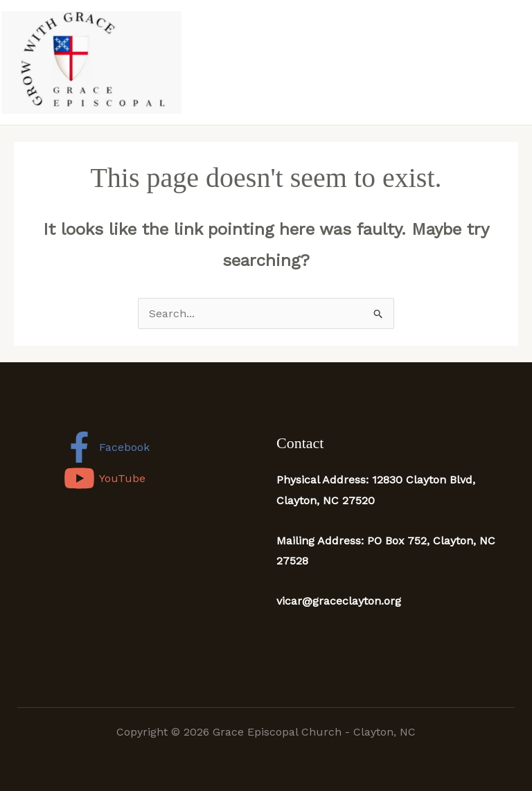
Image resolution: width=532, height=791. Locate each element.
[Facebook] (107, 447)
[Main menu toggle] (517, 62)
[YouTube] (105, 478)
